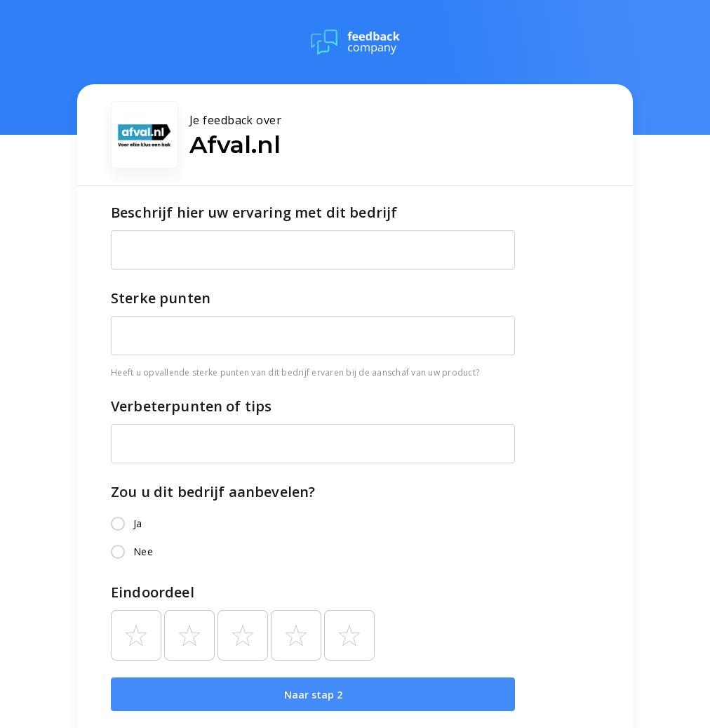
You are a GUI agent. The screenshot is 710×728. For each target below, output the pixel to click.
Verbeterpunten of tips (191, 406)
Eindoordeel (153, 592)
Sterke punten (161, 298)
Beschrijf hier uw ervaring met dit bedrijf (254, 212)
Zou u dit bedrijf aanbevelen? (213, 492)
